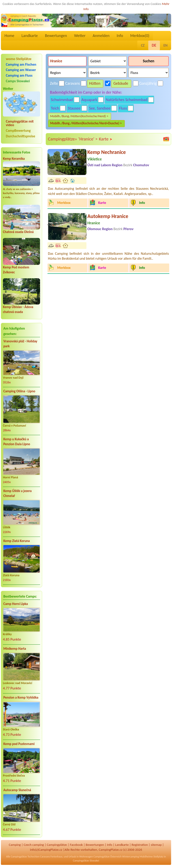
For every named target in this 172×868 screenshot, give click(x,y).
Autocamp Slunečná (17, 790)
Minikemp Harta (15, 649)
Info (120, 36)
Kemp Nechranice (107, 152)
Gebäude (121, 83)
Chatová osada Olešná (18, 232)
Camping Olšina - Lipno (19, 391)
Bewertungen (56, 36)
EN (166, 45)
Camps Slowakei (18, 81)
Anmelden (101, 36)
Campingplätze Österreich (108, 857)
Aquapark (89, 100)
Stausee (74, 108)
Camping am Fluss (19, 75)
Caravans (72, 83)
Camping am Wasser (21, 70)
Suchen (149, 61)
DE (154, 45)
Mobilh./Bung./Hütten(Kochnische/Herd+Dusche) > (86, 123)
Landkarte (30, 36)
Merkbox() (140, 36)
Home (9, 36)
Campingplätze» (62, 139)
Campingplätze (57, 845)
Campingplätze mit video (20, 123)
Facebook (76, 845)
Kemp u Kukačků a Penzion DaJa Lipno (17, 442)
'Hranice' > (88, 139)
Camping (15, 845)
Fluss (123, 108)
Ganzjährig (148, 83)
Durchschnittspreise (20, 136)
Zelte (54, 83)
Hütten (95, 83)
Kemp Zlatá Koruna (17, 541)
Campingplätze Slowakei (86, 861)
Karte (106, 139)
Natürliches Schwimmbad (127, 100)
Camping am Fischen (21, 64)
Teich (55, 108)
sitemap (156, 845)
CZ (143, 45)
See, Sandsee (100, 108)
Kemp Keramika (14, 159)
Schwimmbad (62, 100)
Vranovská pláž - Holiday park (20, 344)
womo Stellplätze (19, 59)
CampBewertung (18, 131)
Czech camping (34, 845)
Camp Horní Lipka (16, 604)
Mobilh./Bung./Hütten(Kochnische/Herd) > (79, 116)
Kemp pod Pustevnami (19, 744)
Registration (140, 845)
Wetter (80, 36)
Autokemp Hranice (108, 216)
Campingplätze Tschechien (25, 857)
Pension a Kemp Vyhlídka (21, 697)
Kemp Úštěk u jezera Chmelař (17, 493)
